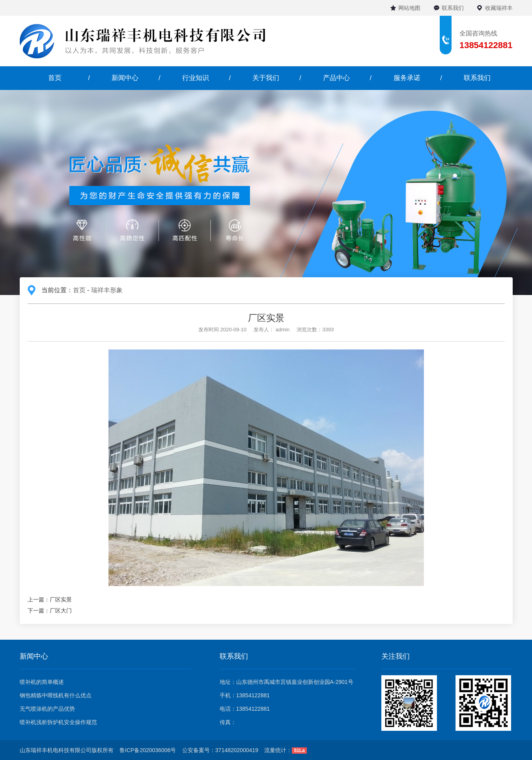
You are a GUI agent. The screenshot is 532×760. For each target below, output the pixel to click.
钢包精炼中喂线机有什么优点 (56, 695)
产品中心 (336, 78)
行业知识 (196, 78)
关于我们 (266, 78)
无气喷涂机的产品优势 (47, 709)
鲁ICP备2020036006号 (148, 750)
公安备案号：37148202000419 (220, 750)
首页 (55, 78)
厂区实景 (61, 599)
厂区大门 (61, 611)
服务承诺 (407, 78)
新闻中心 (125, 78)
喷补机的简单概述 (42, 682)
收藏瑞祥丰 (499, 8)
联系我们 (453, 8)
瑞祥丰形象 (107, 290)
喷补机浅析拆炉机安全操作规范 (58, 722)
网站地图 (409, 8)
